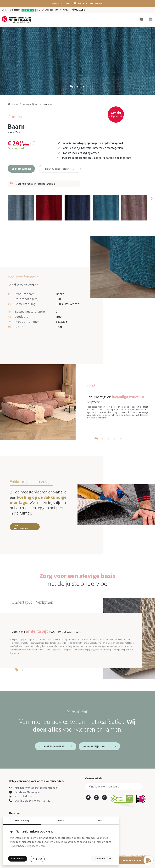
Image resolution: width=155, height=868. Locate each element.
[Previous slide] (4, 199)
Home (13, 104)
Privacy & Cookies (138, 856)
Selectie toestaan (102, 859)
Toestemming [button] (22, 820)
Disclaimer (120, 856)
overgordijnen (30, 104)
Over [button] (100, 820)
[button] (77, 3)
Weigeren (37, 859)
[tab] (71, 87)
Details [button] (61, 820)
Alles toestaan (18, 859)
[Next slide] (151, 199)
